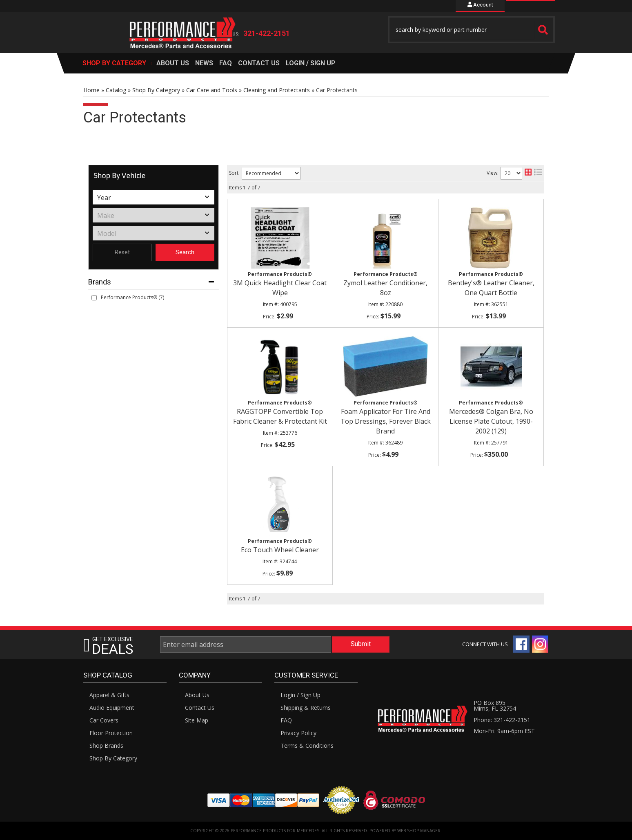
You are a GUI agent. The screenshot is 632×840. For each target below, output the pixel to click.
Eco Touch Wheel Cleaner (280, 550)
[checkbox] (94, 298)
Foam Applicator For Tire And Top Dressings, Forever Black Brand (386, 421)
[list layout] (538, 173)
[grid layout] (528, 173)
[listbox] (154, 197)
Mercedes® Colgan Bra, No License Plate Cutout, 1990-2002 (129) (491, 421)
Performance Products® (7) (132, 297)
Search (185, 252)
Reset (122, 252)
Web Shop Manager (419, 831)
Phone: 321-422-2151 (502, 720)
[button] (472, 30)
